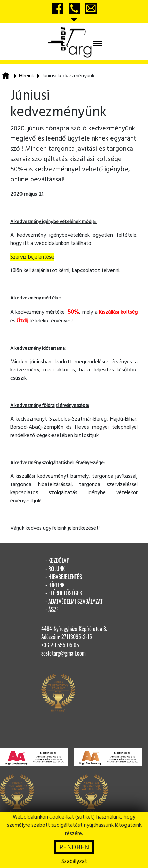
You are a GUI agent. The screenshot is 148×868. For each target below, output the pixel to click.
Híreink (27, 76)
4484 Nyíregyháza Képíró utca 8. (74, 629)
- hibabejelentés (64, 577)
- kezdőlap (57, 560)
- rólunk (55, 569)
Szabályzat (74, 861)
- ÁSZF (52, 609)
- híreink (55, 585)
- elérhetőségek (64, 593)
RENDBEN (74, 847)
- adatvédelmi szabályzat (74, 601)
